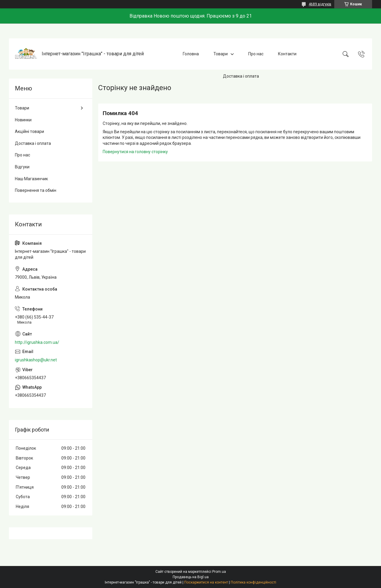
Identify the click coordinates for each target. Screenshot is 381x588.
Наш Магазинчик (31, 179)
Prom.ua (219, 572)
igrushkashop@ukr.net (36, 360)
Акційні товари (29, 131)
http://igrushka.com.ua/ (37, 342)
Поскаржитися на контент (206, 582)
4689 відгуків (320, 4)
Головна (191, 54)
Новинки (23, 120)
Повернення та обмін (36, 190)
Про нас (256, 54)
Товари (221, 54)
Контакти (287, 54)
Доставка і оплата (241, 76)
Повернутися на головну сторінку (135, 152)
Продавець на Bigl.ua (191, 577)
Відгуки (22, 167)
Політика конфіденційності (253, 582)
